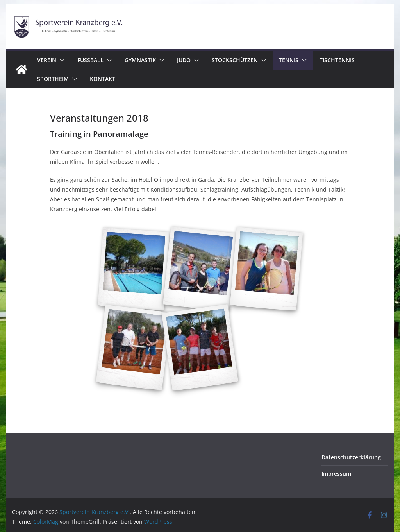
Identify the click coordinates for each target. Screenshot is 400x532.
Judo (184, 60)
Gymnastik (140, 60)
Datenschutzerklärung (351, 457)
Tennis (289, 60)
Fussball (90, 60)
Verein (47, 60)
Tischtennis (337, 60)
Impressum (336, 474)
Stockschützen (235, 60)
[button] (61, 60)
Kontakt (103, 79)
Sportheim (53, 79)
